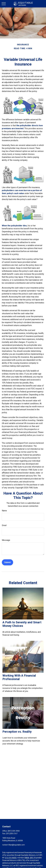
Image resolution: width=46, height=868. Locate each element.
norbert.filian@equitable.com (14, 845)
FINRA (27, 858)
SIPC (32, 858)
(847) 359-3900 (14, 831)
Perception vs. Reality (17, 732)
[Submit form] (7, 562)
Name (4, 511)
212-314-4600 (10, 858)
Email (4, 525)
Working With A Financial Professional (19, 677)
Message (6, 540)
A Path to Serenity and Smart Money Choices (22, 624)
